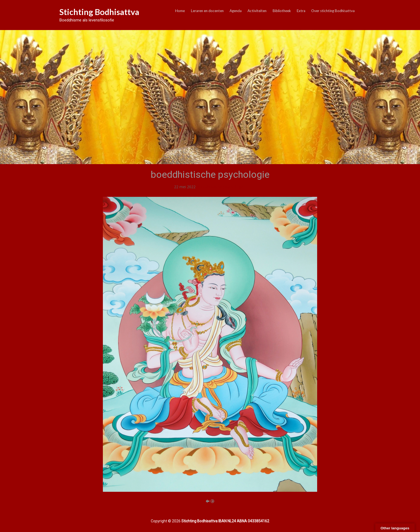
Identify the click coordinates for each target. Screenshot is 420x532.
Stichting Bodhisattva (99, 12)
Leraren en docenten (207, 11)
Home (180, 11)
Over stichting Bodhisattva (333, 11)
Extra (301, 11)
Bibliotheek (282, 11)
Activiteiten (257, 11)
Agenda (236, 11)
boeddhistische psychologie (220, 187)
